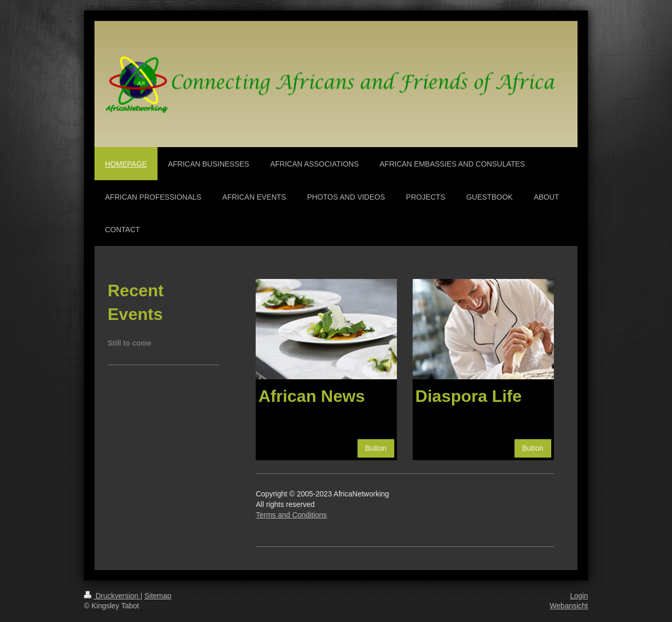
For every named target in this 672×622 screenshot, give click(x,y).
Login (579, 596)
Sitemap (158, 596)
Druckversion (112, 596)
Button (376, 448)
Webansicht (569, 606)
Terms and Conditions (291, 515)
